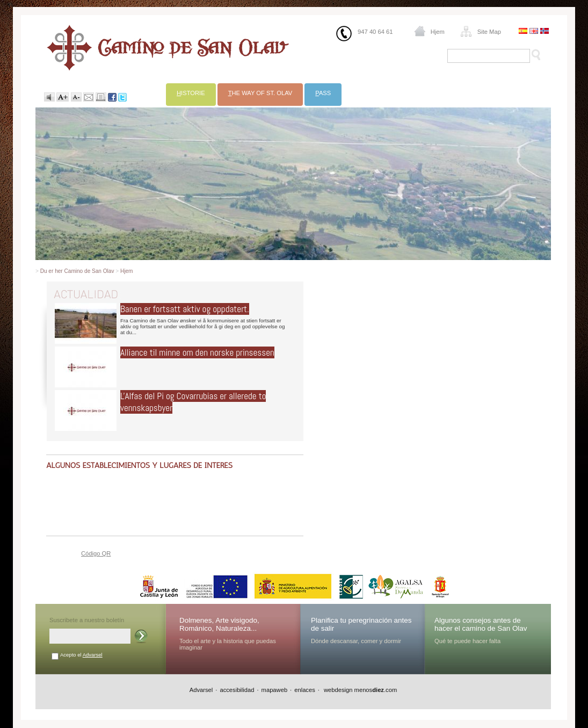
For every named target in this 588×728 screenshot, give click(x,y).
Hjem (438, 32)
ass (323, 93)
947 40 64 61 (375, 32)
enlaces (305, 690)
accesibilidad (237, 690)
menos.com (376, 690)
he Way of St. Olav (260, 93)
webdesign (337, 690)
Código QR (96, 553)
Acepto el (81, 655)
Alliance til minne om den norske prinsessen (197, 352)
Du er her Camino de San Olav (77, 271)
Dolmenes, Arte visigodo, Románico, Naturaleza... (219, 624)
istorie (191, 93)
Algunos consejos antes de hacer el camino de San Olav (481, 624)
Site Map (489, 32)
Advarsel (93, 655)
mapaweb (275, 690)
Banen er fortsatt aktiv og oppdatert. (185, 309)
